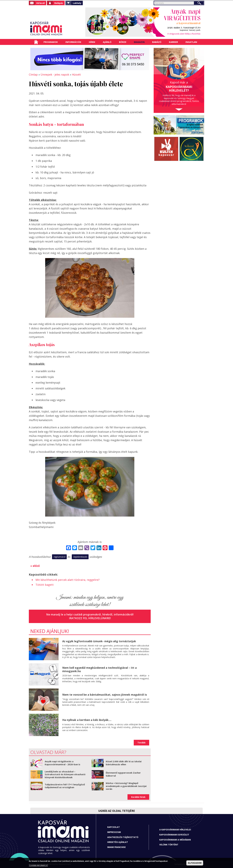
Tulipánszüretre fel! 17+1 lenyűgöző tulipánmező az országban (65, 786)
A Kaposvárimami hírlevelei (175, 830)
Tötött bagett (45, 585)
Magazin (139, 42)
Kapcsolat (114, 827)
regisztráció (59, 557)
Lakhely (77, 3)
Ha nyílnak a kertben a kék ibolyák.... (87, 720)
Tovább (141, 743)
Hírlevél (40, 3)
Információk (73, 42)
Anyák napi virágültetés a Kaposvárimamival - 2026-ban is (62, 763)
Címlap (36, 42)
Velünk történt (169, 845)
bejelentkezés (80, 557)
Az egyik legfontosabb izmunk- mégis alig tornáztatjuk (99, 641)
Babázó (157, 42)
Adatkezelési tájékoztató (123, 837)
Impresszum (114, 832)
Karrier (173, 42)
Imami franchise (116, 847)
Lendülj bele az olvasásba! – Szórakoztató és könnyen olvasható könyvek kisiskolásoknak (65, 774)
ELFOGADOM (195, 863)
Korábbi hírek (138, 797)
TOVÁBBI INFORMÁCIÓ (38, 865)
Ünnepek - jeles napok (55, 75)
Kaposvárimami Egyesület (174, 835)
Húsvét (76, 75)
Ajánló (107, 42)
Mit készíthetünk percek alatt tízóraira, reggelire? (68, 580)
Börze (123, 42)
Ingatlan (191, 42)
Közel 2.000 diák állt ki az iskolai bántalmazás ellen (124, 763)
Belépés (59, 3)
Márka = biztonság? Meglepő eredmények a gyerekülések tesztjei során (126, 786)
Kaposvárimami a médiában (175, 840)
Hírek (92, 42)
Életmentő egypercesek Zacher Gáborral (123, 774)
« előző (35, 566)
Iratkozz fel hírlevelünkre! (90, 618)
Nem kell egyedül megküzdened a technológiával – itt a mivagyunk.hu (99, 669)
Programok (51, 42)
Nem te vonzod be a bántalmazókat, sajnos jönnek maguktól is (105, 695)
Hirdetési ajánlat (118, 842)
